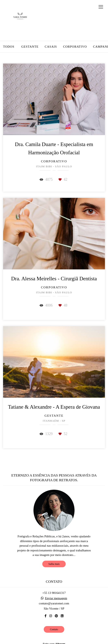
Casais (51, 47)
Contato (54, 629)
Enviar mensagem (56, 598)
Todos (9, 47)
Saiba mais (54, 564)
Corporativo (75, 47)
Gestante (30, 47)
